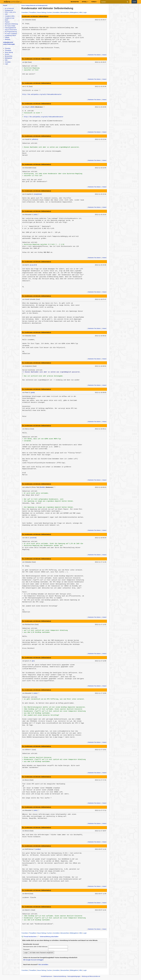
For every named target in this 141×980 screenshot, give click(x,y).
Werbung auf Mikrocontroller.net (91, 976)
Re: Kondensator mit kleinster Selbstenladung (36, 59)
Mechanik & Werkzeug (11, 24)
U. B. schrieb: (28, 111)
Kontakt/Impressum (46, 976)
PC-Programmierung (10, 32)
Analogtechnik (8, 10)
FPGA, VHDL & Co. (10, 12)
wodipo (38, 849)
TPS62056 (49, 788)
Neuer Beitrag (9, 52)
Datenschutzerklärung (60, 976)
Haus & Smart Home (10, 30)
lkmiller (42, 487)
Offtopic (6, 37)
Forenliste (8, 48)
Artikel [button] (85, 2)
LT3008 (78, 719)
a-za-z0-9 (33, 265)
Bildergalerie (8, 58)
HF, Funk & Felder (9, 26)
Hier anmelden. (43, 964)
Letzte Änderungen (9, 44)
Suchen (7, 54)
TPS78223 (33, 721)
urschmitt (33, 538)
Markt (6, 20)
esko (35, 215)
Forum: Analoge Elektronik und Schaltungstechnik (34, 5)
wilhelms (35, 139)
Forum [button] (94, 2)
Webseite (7, 39)
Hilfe (6, 60)
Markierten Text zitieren (94, 55)
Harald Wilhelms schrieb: (33, 370)
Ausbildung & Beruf (10, 35)
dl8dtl (32, 107)
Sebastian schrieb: (30, 66)
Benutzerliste (9, 56)
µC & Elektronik (9, 8)
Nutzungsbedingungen (74, 976)
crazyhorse (38, 194)
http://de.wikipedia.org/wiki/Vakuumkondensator (42, 94)
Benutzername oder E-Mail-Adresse (35, 947)
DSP (5, 14)
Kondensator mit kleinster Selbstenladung (35, 16)
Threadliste (8, 50)
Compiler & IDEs (9, 16)
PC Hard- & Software (10, 34)
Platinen (6, 22)
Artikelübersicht (8, 42)
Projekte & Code (9, 18)
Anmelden (8, 62)
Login (134, 2)
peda (33, 392)
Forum (5, 5)
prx (33, 661)
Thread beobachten (29, 937)
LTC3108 (50, 790)
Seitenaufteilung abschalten (48, 937)
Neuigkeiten (75, 2)
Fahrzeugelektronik (10, 28)
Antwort (104, 55)
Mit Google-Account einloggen (33, 960)
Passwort (26, 949)
